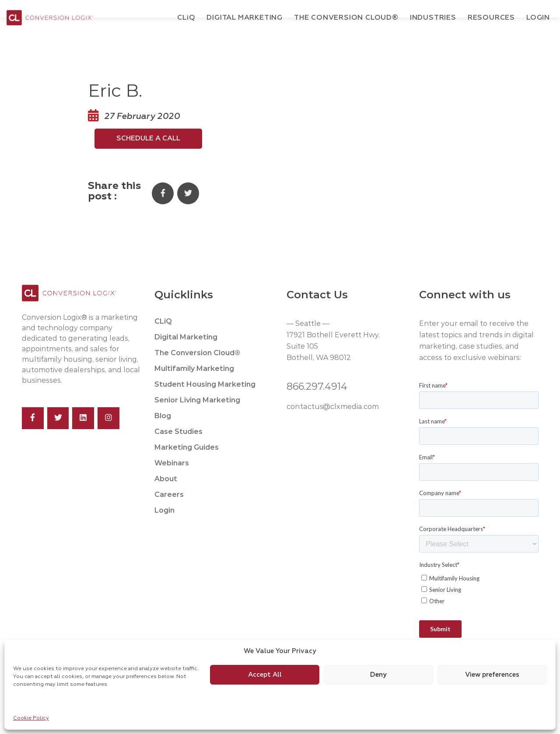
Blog (163, 435)
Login (538, 18)
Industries (433, 18)
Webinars (172, 482)
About (166, 498)
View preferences (492, 675)
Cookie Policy (31, 718)
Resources (491, 18)
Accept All (265, 675)
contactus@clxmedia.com (332, 426)
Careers (169, 514)
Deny (378, 675)
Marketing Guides (187, 467)
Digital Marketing (245, 18)
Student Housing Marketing (205, 404)
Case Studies (178, 451)
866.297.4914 (317, 406)
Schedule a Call (149, 158)
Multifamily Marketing (194, 388)
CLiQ (163, 341)
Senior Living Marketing (197, 419)
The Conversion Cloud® (346, 18)
